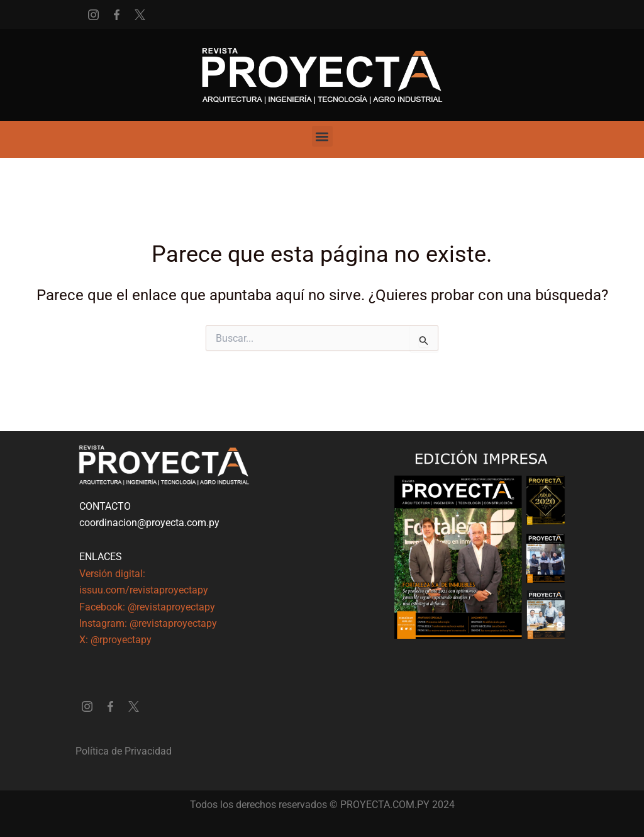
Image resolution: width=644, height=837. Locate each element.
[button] (322, 136)
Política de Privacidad (124, 751)
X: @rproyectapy (115, 640)
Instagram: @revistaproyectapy (148, 623)
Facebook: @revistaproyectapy (147, 607)
